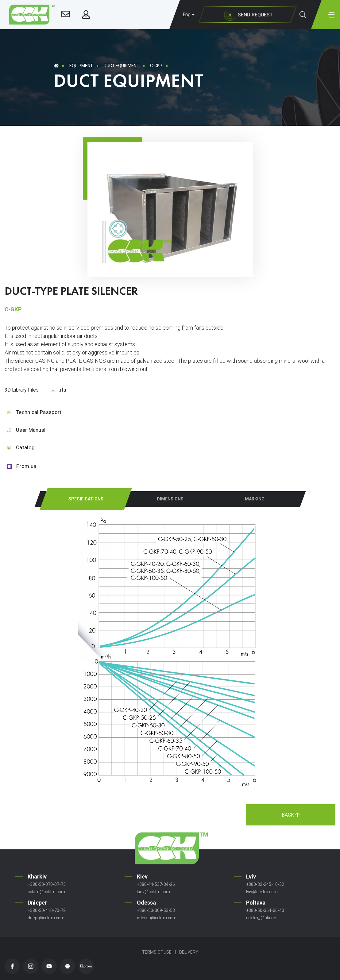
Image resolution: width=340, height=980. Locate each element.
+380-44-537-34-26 (156, 884)
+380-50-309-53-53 (156, 910)
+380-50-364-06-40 (265, 910)
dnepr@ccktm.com (46, 918)
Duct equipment (122, 66)
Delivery (189, 952)
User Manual (31, 430)
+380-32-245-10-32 (265, 884)
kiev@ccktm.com (153, 892)
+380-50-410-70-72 (47, 910)
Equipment (81, 66)
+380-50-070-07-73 (47, 884)
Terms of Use (157, 952)
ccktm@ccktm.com (46, 892)
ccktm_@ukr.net (262, 918)
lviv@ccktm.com (262, 892)
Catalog (25, 447)
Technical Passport (39, 412)
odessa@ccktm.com (157, 918)
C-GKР (156, 66)
